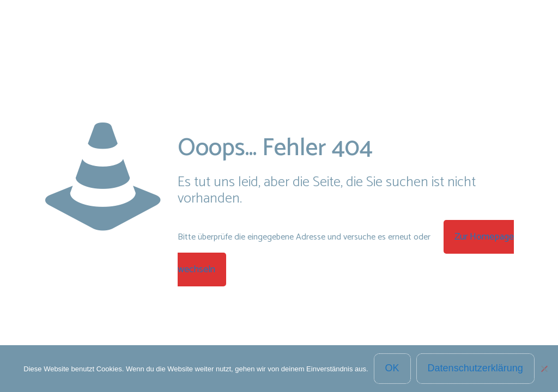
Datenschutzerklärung (475, 368)
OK (392, 368)
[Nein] (544, 369)
